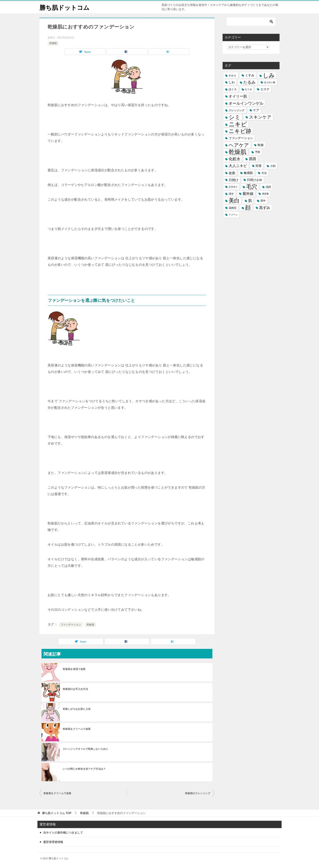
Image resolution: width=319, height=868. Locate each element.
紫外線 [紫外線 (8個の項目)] (248, 194)
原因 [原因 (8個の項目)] (252, 159)
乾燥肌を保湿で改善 (74, 669)
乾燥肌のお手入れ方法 (75, 689)
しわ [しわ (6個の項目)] (232, 82)
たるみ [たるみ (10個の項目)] (249, 82)
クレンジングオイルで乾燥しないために (86, 749)
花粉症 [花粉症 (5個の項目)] (233, 208)
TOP (57, 813)
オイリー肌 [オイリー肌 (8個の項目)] (238, 96)
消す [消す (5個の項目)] (231, 194)
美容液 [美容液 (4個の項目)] (265, 194)
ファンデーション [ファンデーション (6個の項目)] (241, 138)
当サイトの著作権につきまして (63, 833)
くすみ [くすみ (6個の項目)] (250, 75)
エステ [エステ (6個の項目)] (265, 89)
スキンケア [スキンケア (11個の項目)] (260, 117)
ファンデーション (71, 625)
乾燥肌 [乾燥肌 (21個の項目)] (238, 152)
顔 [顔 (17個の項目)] (248, 208)
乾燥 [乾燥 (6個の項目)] (261, 145)
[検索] (251, 22)
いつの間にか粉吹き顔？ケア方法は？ (84, 769)
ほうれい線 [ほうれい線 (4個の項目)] (270, 82)
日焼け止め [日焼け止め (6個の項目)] (255, 180)
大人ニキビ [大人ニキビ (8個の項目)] (238, 166)
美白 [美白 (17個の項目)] (234, 201)
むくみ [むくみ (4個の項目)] (249, 89)
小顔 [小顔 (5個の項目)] (273, 166)
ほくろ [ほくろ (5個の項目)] (233, 89)
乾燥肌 (53, 43)
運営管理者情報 (53, 842)
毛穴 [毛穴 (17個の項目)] (252, 187)
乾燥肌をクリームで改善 (77, 729)
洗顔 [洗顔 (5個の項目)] (268, 187)
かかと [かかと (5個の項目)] (233, 75)
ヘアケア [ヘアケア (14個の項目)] (239, 145)
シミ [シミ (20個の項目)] (235, 117)
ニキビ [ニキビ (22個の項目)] (238, 124)
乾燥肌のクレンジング (198, 793)
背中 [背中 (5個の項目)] (263, 201)
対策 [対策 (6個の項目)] (259, 166)
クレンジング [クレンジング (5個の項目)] (237, 110)
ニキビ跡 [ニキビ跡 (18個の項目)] (240, 131)
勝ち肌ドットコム (64, 7)
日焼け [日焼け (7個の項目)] (234, 180)
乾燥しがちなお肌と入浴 (77, 709)
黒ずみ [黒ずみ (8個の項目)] (265, 208)
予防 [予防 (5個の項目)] (258, 152)
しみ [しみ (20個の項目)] (269, 75)
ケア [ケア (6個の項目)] (256, 110)
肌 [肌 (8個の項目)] (250, 201)
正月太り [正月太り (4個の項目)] (233, 187)
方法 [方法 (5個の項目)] (264, 173)
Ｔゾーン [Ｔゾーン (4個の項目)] (233, 215)
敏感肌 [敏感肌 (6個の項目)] (248, 173)
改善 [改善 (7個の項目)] (232, 173)
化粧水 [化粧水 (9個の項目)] (234, 159)
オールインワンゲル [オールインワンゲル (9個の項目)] (246, 103)
